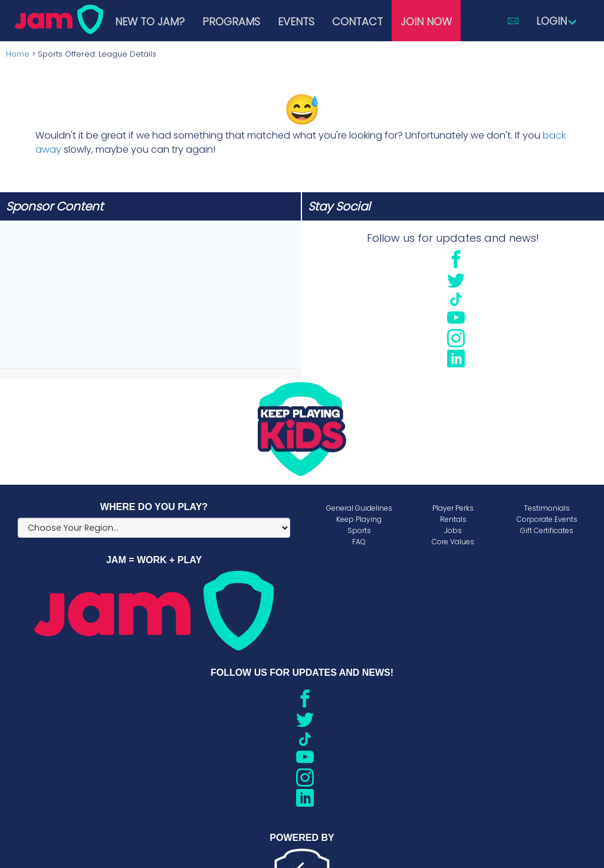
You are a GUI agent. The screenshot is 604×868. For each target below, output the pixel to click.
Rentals (453, 519)
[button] (513, 21)
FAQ (359, 542)
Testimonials (547, 508)
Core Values (453, 542)
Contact (357, 22)
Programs (231, 22)
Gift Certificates (547, 530)
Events (296, 22)
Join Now (426, 22)
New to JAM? (150, 22)
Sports (359, 530)
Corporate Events (547, 519)
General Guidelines (359, 508)
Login (557, 21)
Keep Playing (359, 519)
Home (18, 54)
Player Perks (453, 508)
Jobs (453, 530)
